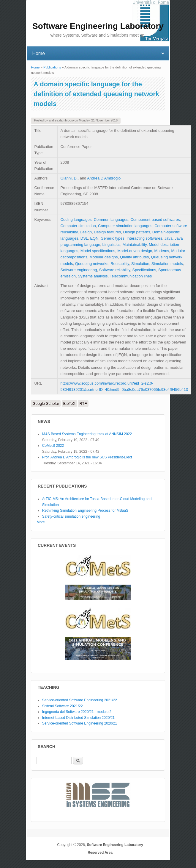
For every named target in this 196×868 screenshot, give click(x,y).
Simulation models (167, 264)
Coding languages (76, 220)
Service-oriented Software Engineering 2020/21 (80, 723)
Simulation (140, 264)
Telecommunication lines (131, 276)
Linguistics (112, 245)
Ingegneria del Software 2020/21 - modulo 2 (77, 712)
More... (42, 522)
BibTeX (69, 403)
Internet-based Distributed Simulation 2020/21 (78, 718)
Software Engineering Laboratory (115, 845)
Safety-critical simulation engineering (71, 516)
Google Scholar (46, 403)
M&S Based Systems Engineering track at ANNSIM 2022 (87, 434)
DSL (84, 238)
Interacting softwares (144, 238)
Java (168, 238)
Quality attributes (135, 257)
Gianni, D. (69, 178)
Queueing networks (92, 264)
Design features (107, 232)
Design (86, 232)
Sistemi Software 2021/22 (63, 706)
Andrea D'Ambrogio (104, 178)
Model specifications (98, 251)
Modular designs (103, 257)
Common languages (111, 220)
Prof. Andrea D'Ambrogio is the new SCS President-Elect (87, 457)
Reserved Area (100, 853)
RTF (83, 403)
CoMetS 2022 (53, 446)
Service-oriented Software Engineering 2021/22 (80, 700)
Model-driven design (135, 251)
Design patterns (136, 232)
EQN (94, 238)
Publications (52, 67)
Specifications (144, 270)
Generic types (113, 238)
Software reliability (115, 270)
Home (35, 67)
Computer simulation (78, 226)
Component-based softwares (155, 220)
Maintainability (134, 245)
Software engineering (79, 270)
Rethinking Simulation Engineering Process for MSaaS (85, 511)
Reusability (120, 264)
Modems (162, 251)
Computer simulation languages (125, 226)
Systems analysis (93, 276)
